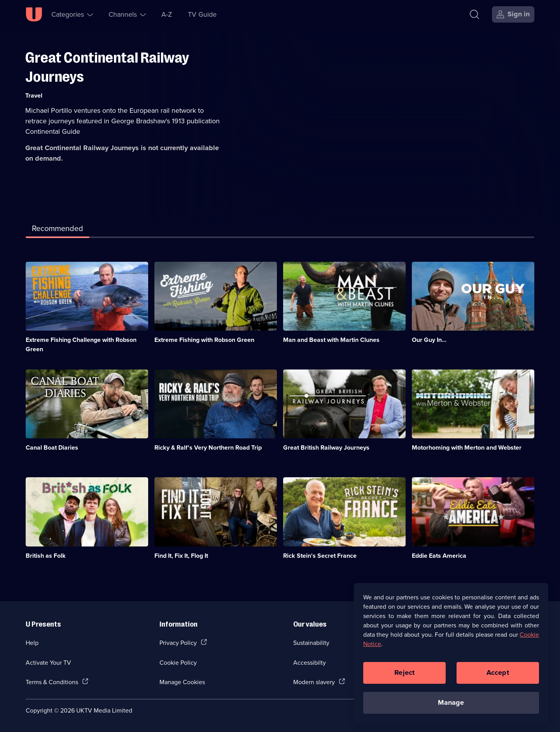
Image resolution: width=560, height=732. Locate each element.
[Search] (476, 14)
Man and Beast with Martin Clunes (331, 340)
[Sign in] (513, 14)
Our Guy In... (429, 340)
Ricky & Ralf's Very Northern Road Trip (208, 447)
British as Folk (46, 556)
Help (32, 643)
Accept (498, 678)
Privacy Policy (178, 643)
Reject (404, 678)
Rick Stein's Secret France (320, 556)
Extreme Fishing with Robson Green (204, 340)
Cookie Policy (178, 662)
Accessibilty (310, 662)
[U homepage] (34, 14)
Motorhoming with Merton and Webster (467, 447)
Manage (451, 708)
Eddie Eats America (439, 556)
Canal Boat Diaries (52, 447)
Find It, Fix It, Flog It (181, 556)
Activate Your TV (48, 662)
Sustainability (311, 643)
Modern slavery (314, 682)
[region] (451, 659)
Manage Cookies (182, 682)
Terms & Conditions (52, 682)
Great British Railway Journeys (326, 447)
